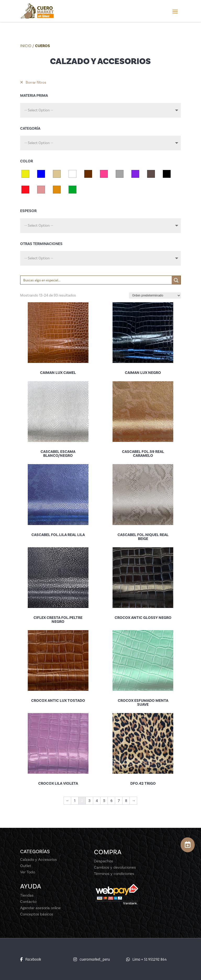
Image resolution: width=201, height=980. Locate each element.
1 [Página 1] (75, 801)
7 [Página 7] (119, 801)
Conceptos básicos (37, 914)
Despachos (104, 861)
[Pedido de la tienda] (155, 295)
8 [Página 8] (126, 801)
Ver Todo (28, 872)
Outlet (26, 866)
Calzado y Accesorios (38, 859)
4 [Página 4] (97, 801)
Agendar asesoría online (40, 908)
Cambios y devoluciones (115, 867)
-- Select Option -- (39, 110)
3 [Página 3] (90, 801)
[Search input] (96, 280)
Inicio (26, 46)
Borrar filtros (33, 82)
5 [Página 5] (104, 801)
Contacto (28, 902)
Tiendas (27, 895)
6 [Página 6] (111, 801)
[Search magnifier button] (176, 280)
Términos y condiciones (114, 874)
